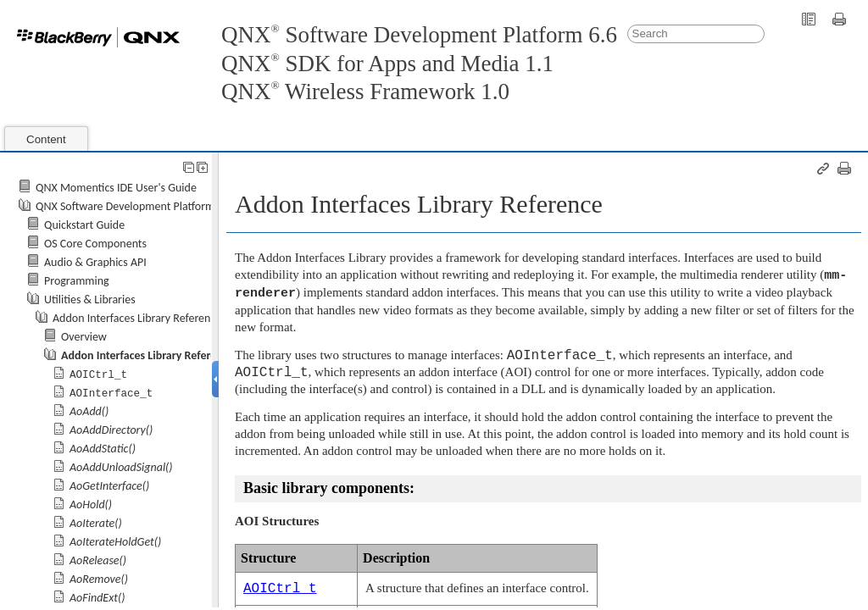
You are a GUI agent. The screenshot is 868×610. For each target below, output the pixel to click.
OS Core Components (95, 244)
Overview (84, 337)
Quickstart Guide (84, 225)
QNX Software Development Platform (125, 206)
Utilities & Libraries (90, 299)
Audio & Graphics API (95, 262)
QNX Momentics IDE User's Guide (116, 188)
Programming (77, 281)
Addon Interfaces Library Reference (137, 318)
